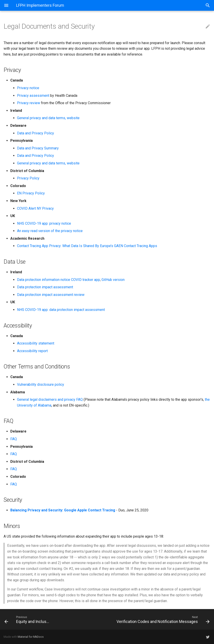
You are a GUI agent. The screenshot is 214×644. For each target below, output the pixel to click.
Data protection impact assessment (45, 287)
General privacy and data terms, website (48, 118)
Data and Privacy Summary (38, 148)
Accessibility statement (36, 343)
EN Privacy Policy (31, 193)
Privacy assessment (33, 96)
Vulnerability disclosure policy (41, 384)
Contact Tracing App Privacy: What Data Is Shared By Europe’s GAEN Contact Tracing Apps (87, 246)
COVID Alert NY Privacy (35, 208)
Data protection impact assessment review (51, 295)
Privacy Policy (28, 178)
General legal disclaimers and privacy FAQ (50, 400)
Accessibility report (32, 351)
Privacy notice (28, 88)
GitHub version (113, 280)
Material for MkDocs (31, 637)
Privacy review (29, 103)
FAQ (14, 439)
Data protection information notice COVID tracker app (58, 280)
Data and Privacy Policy (36, 133)
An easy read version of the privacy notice (50, 231)
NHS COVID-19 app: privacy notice (44, 223)
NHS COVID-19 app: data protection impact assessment (61, 310)
